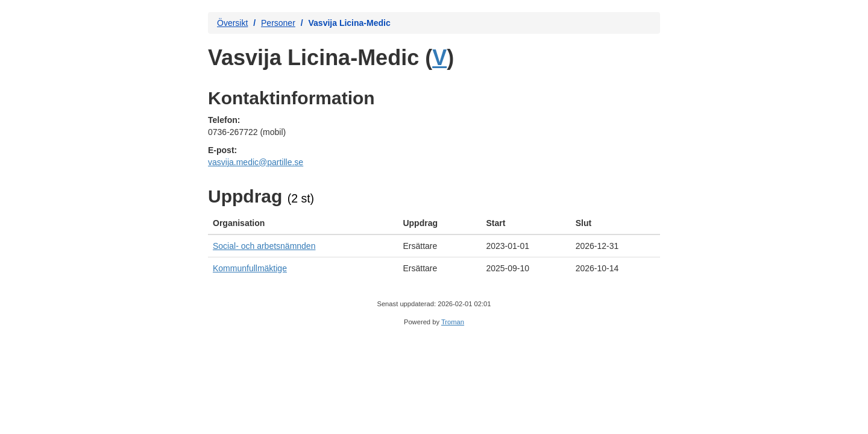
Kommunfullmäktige (250, 268)
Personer (278, 23)
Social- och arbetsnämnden (264, 246)
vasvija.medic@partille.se (256, 162)
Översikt (232, 23)
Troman (453, 322)
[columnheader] (303, 223)
